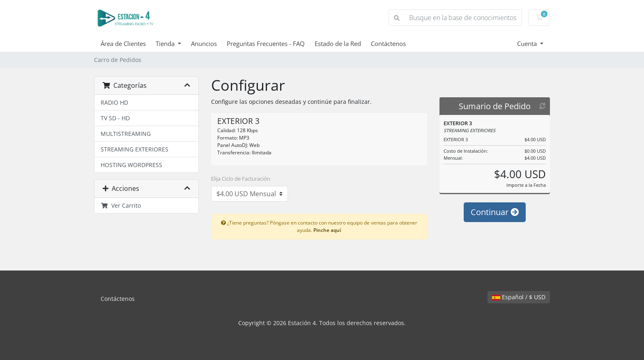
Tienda (166, 44)
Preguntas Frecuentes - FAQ (266, 44)
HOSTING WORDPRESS (131, 165)
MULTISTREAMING (126, 134)
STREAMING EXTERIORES (135, 149)
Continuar (495, 212)
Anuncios (204, 44)
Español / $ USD (519, 297)
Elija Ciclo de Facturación (241, 179)
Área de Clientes (123, 44)
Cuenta (528, 44)
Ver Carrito (121, 205)
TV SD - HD (115, 118)
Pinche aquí (327, 230)
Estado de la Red (338, 44)
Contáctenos (388, 44)
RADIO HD (114, 102)
